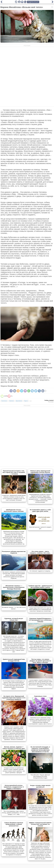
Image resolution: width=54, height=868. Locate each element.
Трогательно (4, 401)
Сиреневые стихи (40, 696)
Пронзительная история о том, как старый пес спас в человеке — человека (14, 472)
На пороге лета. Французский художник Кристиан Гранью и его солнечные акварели (14, 698)
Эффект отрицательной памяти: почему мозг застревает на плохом (40, 824)
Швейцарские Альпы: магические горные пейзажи (14, 510)
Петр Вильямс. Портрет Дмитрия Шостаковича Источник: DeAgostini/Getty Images (40, 776)
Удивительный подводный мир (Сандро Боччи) (14, 660)
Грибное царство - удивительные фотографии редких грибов (40, 587)
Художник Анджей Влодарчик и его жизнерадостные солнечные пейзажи (40, 620)
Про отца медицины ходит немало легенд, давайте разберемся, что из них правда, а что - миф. (14, 813)
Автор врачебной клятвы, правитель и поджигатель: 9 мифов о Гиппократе (14, 787)
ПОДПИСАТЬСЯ (33, 2)
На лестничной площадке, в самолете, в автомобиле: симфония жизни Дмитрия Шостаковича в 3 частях (40, 749)
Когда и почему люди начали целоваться (40, 786)
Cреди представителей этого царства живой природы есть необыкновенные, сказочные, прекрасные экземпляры (40, 609)
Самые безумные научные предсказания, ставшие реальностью (14, 824)
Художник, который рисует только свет (14, 619)
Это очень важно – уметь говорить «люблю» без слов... (40, 552)
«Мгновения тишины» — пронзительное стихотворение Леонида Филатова (14, 587)
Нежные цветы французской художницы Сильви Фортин (40, 472)
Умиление (12, 401)
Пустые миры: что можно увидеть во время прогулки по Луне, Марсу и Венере (40, 661)
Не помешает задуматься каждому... (40, 571)
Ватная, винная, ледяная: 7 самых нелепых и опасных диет (14, 748)
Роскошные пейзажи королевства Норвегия (14, 552)
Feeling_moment (49, 400)
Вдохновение (19, 401)
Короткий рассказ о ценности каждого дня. (40, 528)
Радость (26, 401)
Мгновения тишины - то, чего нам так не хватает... (14, 608)
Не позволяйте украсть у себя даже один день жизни (40, 510)
